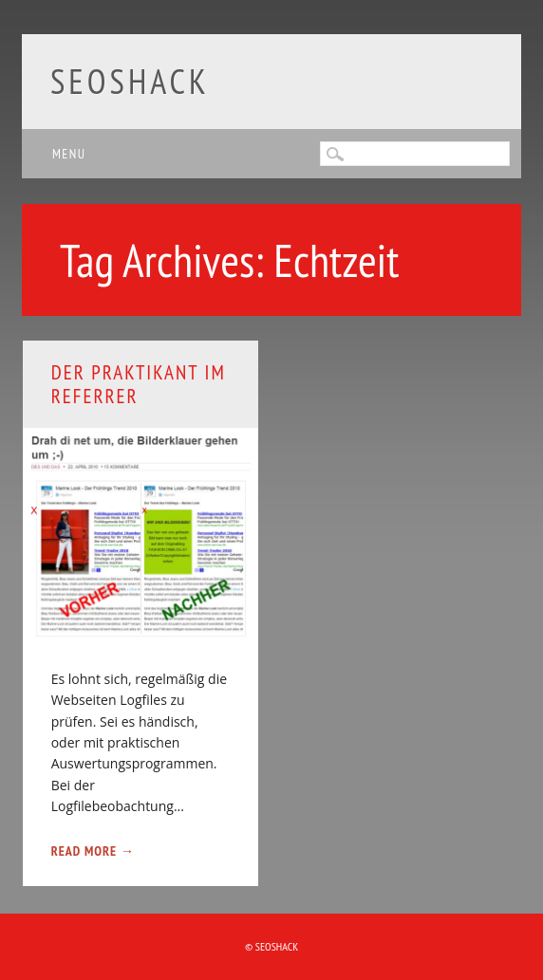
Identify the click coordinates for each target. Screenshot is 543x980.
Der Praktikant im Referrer (139, 384)
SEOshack (130, 81)
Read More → (93, 851)
